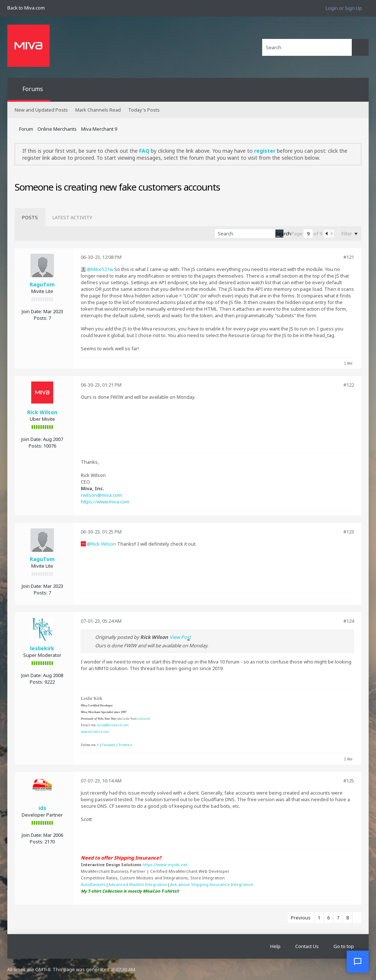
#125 (349, 781)
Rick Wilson (42, 412)
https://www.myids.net (165, 865)
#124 (349, 621)
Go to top (344, 946)
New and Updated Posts (41, 110)
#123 (349, 532)
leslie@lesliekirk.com (113, 725)
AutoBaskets (93, 884)
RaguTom (42, 284)
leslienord (143, 719)
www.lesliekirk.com (95, 732)
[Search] (307, 47)
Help (275, 946)
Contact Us (307, 946)
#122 (349, 385)
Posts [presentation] (30, 217)
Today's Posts (144, 110)
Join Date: (32, 311)
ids (42, 808)
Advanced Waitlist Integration (138, 884)
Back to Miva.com (26, 8)
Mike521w (102, 269)
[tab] (30, 217)
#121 (349, 257)
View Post (180, 637)
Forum (26, 129)
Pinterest (125, 745)
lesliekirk (42, 648)
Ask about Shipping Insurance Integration (212, 884)
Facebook (109, 745)
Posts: (41, 318)
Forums (33, 89)
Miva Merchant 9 (99, 129)
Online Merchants (57, 129)
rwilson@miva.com (101, 495)
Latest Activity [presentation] (72, 217)
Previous (301, 918)
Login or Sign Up (344, 8)
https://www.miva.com (105, 502)
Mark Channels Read (98, 110)
